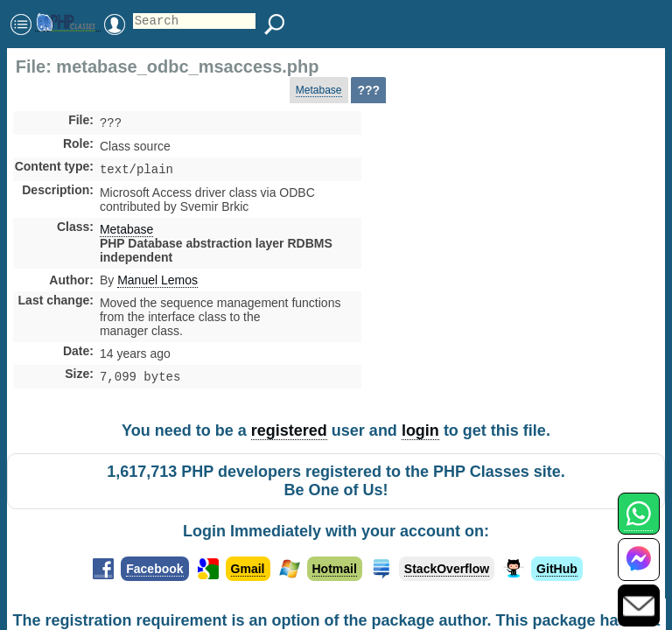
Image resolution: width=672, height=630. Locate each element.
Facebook (154, 574)
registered (289, 436)
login (420, 436)
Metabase (319, 90)
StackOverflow (447, 574)
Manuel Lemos (157, 283)
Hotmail (335, 574)
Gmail (248, 574)
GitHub (557, 574)
